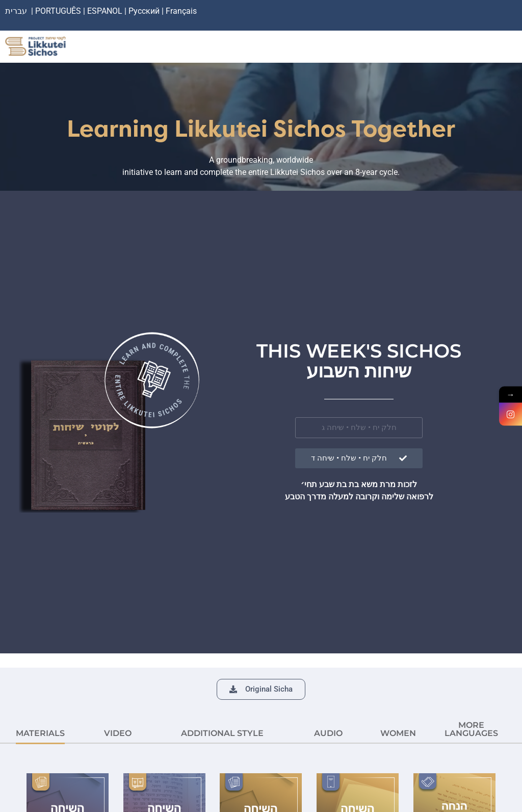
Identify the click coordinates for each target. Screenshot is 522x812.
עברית (16, 11)
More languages (471, 729)
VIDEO (118, 733)
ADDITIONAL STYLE (222, 733)
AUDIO (328, 733)
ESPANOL (105, 11)
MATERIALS (40, 733)
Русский (145, 11)
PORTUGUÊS (58, 11)
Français (181, 11)
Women (398, 733)
